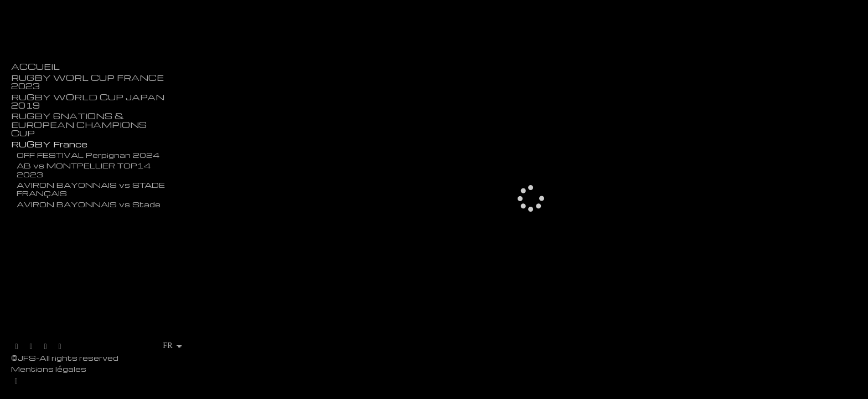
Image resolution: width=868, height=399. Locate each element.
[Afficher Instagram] (45, 347)
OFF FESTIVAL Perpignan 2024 (88, 155)
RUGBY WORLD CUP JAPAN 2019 (88, 101)
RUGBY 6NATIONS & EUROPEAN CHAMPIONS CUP (79, 125)
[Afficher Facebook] (31, 347)
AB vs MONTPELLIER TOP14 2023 (84, 169)
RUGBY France (49, 144)
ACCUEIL (35, 67)
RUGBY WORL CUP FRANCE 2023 (87, 82)
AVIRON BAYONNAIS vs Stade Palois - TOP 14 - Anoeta (89, 208)
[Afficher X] (17, 347)
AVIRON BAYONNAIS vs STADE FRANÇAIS (91, 189)
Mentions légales (49, 369)
